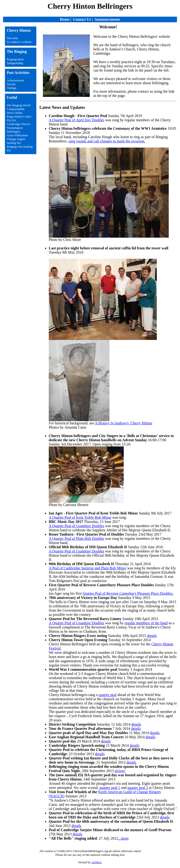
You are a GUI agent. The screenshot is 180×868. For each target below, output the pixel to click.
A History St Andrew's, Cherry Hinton (124, 423)
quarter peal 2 (138, 788)
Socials (11, 84)
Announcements (107, 19)
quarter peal (108, 695)
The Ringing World (19, 105)
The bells (12, 38)
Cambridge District (19, 124)
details (152, 636)
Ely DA (11, 120)
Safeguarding (15, 63)
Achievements (15, 80)
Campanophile (16, 109)
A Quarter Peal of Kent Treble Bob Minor (80, 517)
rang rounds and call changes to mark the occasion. (107, 141)
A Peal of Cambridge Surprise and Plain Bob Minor (88, 568)
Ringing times (15, 59)
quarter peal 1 (110, 788)
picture (120, 771)
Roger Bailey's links (19, 116)
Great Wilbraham (17, 135)
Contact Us (82, 19)
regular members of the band (146, 623)
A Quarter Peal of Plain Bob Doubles (77, 539)
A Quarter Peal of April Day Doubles (77, 120)
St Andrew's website (19, 42)
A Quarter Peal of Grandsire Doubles (77, 526)
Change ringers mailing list (16, 141)
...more (123, 838)
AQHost (96, 862)
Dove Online (15, 113)
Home (65, 19)
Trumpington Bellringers (15, 130)
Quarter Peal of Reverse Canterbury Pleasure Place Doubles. (128, 593)
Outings (12, 88)
